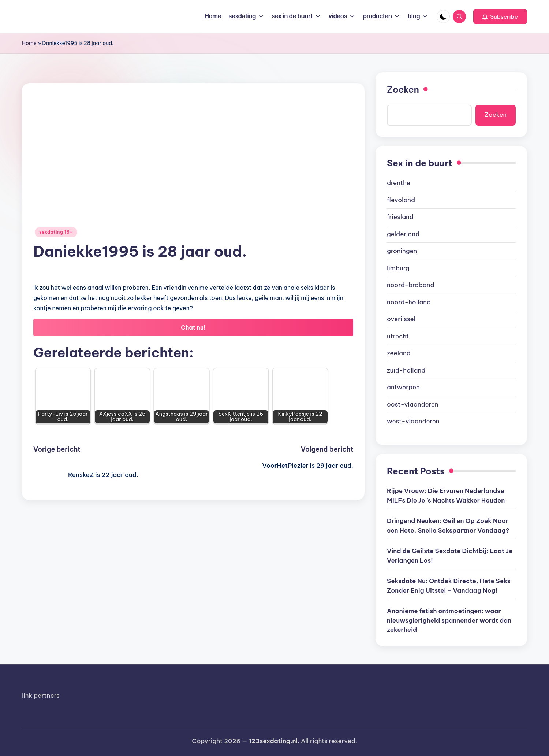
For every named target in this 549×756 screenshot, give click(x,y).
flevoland (401, 200)
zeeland (399, 353)
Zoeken (403, 89)
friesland (400, 217)
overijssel (401, 319)
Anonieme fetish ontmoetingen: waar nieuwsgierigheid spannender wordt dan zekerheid (449, 620)
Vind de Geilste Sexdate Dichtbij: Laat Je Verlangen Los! (450, 556)
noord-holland (409, 302)
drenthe (399, 183)
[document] (451, 302)
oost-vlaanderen (413, 404)
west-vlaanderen (413, 421)
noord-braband (411, 285)
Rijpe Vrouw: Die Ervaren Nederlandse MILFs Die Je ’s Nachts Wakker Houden (446, 496)
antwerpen (403, 387)
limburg (398, 268)
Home (29, 43)
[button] (500, 16)
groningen (402, 251)
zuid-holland (406, 370)
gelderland (403, 234)
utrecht (398, 336)
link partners (41, 696)
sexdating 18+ (56, 232)
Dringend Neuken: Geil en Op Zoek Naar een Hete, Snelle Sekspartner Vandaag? (448, 526)
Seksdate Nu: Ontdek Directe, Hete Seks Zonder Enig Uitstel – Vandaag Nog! (449, 586)
